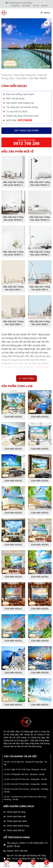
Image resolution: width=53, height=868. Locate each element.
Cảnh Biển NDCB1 (13, 417)
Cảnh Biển (21, 78)
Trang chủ (7, 75)
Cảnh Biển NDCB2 (40, 417)
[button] (47, 23)
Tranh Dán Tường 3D (24, 75)
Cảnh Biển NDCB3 (40, 545)
